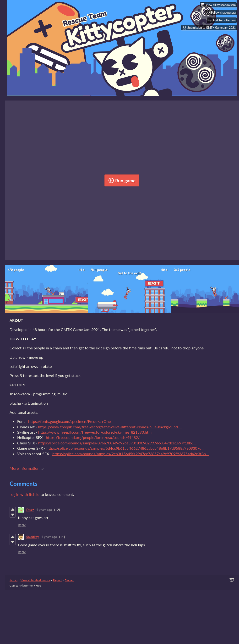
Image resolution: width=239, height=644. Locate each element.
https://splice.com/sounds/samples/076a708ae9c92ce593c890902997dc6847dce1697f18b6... (117, 443)
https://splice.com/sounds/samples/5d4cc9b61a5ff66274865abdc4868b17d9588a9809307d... (125, 448)
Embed (69, 580)
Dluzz (30, 510)
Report (57, 580)
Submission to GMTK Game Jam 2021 (209, 28)
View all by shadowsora (35, 580)
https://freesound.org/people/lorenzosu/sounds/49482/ (93, 437)
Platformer (27, 585)
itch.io (14, 580)
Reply (22, 525)
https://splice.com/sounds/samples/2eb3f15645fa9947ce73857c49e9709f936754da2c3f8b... (130, 454)
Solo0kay (33, 537)
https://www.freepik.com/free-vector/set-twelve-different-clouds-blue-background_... (110, 427)
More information (27, 468)
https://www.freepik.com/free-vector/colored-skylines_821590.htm (95, 432)
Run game (122, 180)
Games (14, 585)
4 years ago (44, 510)
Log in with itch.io (24, 494)
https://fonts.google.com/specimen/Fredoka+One (69, 421)
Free (38, 585)
